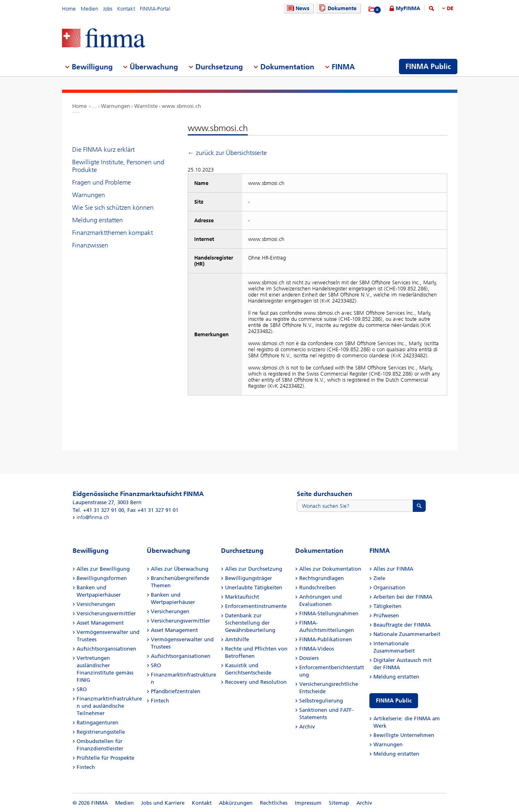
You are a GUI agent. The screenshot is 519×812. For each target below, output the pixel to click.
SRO (82, 689)
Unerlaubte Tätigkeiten (254, 588)
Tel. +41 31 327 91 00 (98, 510)
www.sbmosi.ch (181, 106)
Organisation (389, 588)
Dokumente (337, 8)
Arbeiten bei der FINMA (403, 597)
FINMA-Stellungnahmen (329, 613)
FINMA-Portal (155, 9)
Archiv (307, 727)
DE (450, 8)
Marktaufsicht (242, 597)
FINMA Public (394, 701)
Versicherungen (96, 604)
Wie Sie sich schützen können (113, 207)
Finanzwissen (90, 245)
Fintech (86, 767)
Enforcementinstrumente (256, 606)
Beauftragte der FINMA (402, 625)
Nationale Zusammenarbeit (407, 634)
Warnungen (116, 106)
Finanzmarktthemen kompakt (113, 233)
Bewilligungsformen (102, 578)
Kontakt (126, 9)
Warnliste (146, 106)
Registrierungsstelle (101, 732)
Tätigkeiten (387, 606)
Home (69, 9)
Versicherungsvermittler (106, 613)
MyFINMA (408, 8)
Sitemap (339, 803)
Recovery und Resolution (256, 682)
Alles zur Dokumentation (330, 569)
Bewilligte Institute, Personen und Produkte (118, 166)
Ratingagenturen (98, 723)
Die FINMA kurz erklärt (103, 149)
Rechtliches (274, 803)
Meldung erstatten (98, 220)
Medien (89, 9)
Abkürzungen (236, 803)
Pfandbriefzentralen (176, 691)
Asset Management (100, 623)
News (297, 8)
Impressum (308, 803)
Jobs (108, 9)
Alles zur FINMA (393, 569)
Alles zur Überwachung (180, 569)
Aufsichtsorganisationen (106, 649)
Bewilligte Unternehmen (404, 735)
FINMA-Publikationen (326, 639)
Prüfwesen (386, 615)
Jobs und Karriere (163, 803)
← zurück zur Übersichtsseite (227, 153)
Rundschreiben (317, 588)
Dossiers (309, 658)
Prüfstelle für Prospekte (105, 758)
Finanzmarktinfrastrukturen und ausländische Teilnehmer (109, 706)
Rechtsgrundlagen (322, 578)
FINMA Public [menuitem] (428, 67)
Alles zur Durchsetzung (254, 569)
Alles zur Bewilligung (103, 569)
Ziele (379, 578)
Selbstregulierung (321, 701)
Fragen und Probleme (102, 182)
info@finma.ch (93, 517)
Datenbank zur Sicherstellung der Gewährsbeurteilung (250, 623)
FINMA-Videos (317, 649)
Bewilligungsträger (249, 578)
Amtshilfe (237, 639)
